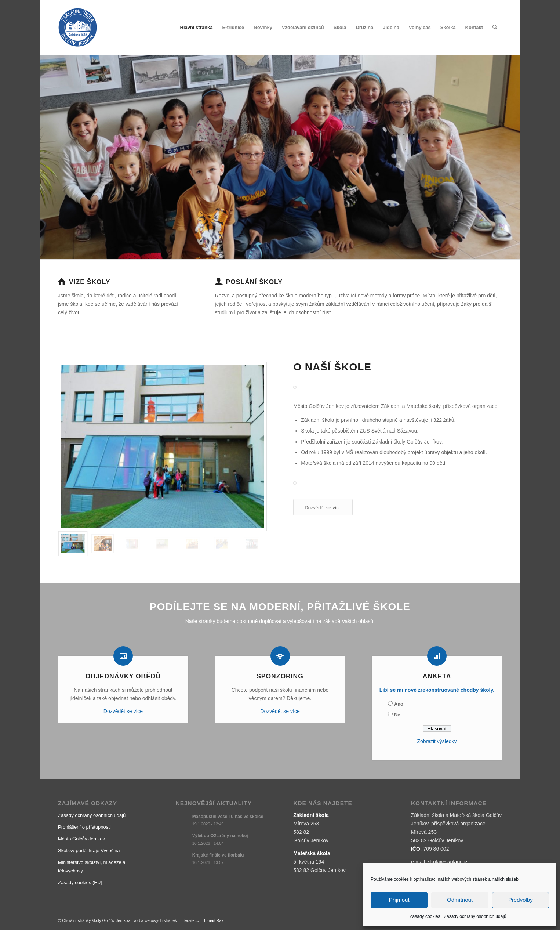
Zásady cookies (425, 916)
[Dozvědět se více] (323, 507)
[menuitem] (197, 28)
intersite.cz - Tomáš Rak (202, 920)
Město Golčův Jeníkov (81, 839)
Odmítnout (460, 900)
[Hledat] (495, 28)
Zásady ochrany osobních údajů (475, 916)
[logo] (78, 28)
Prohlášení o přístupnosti (84, 827)
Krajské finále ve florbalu (218, 855)
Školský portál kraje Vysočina (89, 851)
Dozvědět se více (123, 711)
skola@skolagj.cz (448, 862)
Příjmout (399, 900)
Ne (397, 715)
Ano (399, 704)
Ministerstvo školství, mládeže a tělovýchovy (92, 866)
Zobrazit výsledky (437, 741)
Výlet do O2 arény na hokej (220, 836)
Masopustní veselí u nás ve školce (228, 817)
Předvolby (521, 900)
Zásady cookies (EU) (80, 882)
